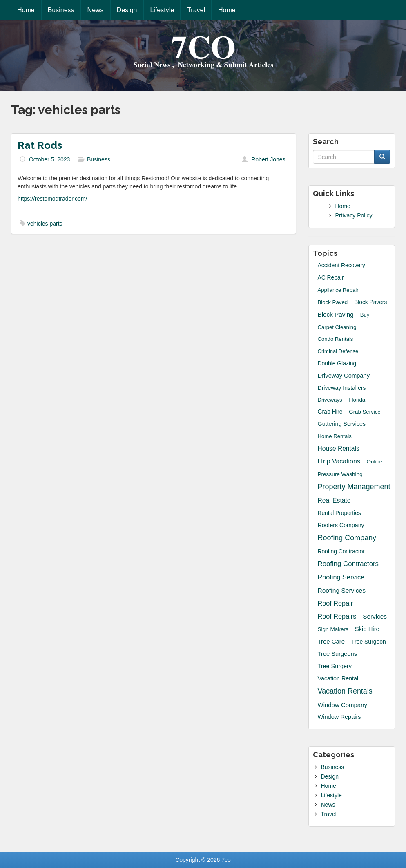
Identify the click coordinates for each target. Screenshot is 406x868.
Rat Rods (40, 145)
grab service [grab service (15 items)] (365, 412)
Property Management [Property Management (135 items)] (354, 487)
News (96, 10)
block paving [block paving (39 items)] (336, 314)
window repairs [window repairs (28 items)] (339, 717)
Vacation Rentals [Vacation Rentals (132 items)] (345, 691)
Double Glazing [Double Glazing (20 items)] (337, 363)
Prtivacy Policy (354, 215)
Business (61, 10)
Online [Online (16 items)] (375, 462)
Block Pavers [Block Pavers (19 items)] (370, 302)
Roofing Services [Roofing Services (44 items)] (342, 590)
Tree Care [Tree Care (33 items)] (331, 641)
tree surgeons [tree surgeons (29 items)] (338, 654)
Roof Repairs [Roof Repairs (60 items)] (337, 616)
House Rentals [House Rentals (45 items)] (339, 449)
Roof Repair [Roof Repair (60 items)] (336, 603)
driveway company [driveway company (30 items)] (344, 376)
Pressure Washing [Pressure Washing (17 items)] (340, 474)
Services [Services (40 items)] (375, 616)
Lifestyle (162, 10)
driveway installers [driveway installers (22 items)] (342, 388)
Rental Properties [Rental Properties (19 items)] (339, 513)
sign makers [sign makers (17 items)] (333, 629)
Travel (196, 10)
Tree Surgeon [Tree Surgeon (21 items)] (369, 642)
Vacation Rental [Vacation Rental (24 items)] (338, 678)
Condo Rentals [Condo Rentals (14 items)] (336, 339)
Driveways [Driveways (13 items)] (330, 400)
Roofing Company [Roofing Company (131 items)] (347, 538)
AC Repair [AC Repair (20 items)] (331, 277)
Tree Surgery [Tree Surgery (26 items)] (335, 666)
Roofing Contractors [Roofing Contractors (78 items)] (348, 564)
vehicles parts (45, 224)
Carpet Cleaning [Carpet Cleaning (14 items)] (337, 327)
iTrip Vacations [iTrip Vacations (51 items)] (339, 461)
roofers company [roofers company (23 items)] (341, 525)
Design (127, 10)
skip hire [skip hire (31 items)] (367, 629)
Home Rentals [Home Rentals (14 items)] (335, 436)
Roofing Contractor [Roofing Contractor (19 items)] (341, 551)
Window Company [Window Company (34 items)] (342, 705)
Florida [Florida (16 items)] (357, 400)
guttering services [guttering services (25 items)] (342, 424)
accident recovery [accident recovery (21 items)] (341, 265)
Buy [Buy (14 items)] (365, 315)
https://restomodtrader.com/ (52, 199)
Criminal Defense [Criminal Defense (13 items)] (338, 351)
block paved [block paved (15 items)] (333, 302)
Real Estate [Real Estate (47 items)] (334, 500)
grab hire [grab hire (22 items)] (330, 412)
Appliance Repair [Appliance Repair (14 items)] (338, 290)
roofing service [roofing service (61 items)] (341, 577)
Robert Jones (268, 159)
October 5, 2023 (49, 159)
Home (26, 10)
